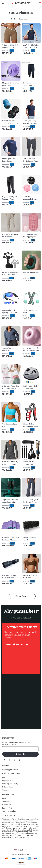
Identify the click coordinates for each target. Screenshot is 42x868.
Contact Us (7, 805)
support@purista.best (10, 770)
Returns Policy (8, 787)
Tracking (6, 790)
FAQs (4, 777)
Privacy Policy (8, 808)
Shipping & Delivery (10, 784)
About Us (6, 802)
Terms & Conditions (10, 811)
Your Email (9, 749)
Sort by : (14, 19)
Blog (4, 798)
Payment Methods (9, 781)
